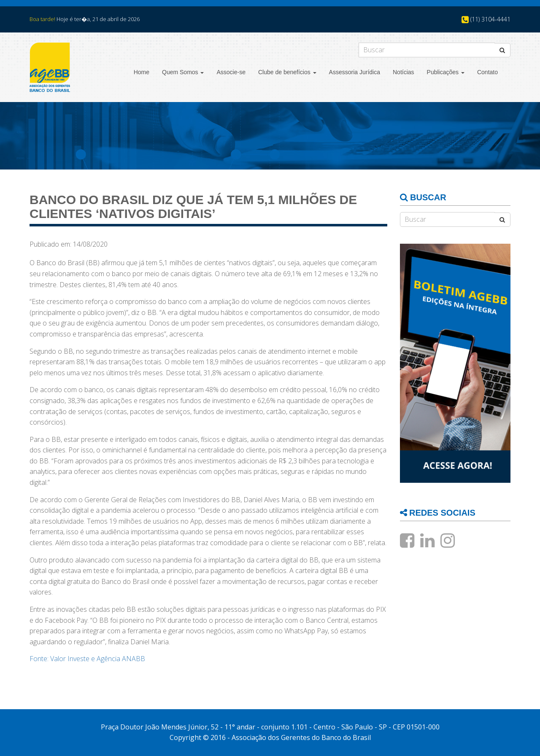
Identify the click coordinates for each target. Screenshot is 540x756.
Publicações (446, 72)
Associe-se (231, 72)
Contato (487, 72)
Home (142, 72)
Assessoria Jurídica (355, 72)
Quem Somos (183, 72)
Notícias (404, 72)
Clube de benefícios (287, 72)
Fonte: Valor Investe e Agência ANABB (87, 659)
